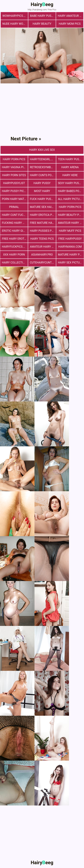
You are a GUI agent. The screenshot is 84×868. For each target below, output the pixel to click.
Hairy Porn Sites (14, 175)
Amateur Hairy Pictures (71, 223)
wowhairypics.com (15, 16)
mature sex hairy (42, 207)
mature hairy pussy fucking (71, 255)
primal (14, 207)
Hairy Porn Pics (14, 159)
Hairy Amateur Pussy (71, 16)
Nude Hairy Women (15, 24)
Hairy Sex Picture (71, 263)
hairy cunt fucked (15, 215)
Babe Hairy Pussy (42, 16)
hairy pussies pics (43, 231)
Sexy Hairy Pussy (70, 183)
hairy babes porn (70, 191)
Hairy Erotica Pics (43, 215)
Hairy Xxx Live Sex (42, 150)
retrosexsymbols (43, 167)
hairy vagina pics (14, 167)
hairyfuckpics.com (15, 247)
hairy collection (14, 263)
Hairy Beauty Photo (71, 215)
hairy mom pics (70, 24)
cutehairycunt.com (43, 263)
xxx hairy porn (14, 255)
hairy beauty (42, 24)
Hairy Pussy (42, 183)
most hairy (42, 191)
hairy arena (70, 167)
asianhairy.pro (42, 255)
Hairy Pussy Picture (15, 191)
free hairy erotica (15, 239)
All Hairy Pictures (71, 199)
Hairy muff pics (70, 231)
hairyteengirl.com (43, 159)
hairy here (70, 175)
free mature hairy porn (43, 223)
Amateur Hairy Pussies (43, 247)
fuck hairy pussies (43, 199)
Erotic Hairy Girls (15, 231)
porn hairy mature (15, 199)
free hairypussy (70, 239)
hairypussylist (14, 183)
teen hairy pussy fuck (71, 159)
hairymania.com (70, 247)
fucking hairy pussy (15, 223)
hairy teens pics (42, 239)
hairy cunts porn (43, 175)
